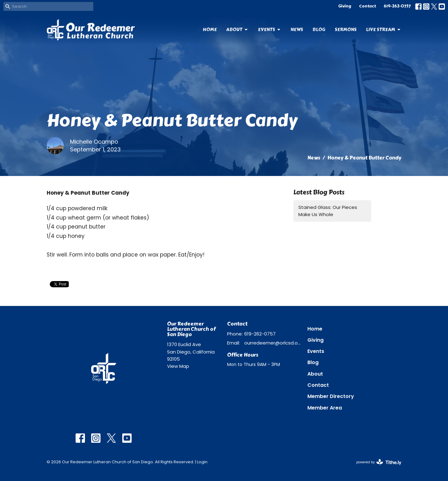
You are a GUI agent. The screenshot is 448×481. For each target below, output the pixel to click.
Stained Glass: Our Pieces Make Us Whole (328, 211)
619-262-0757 (397, 6)
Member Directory (331, 396)
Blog (319, 30)
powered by (379, 462)
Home (210, 30)
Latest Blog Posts (319, 192)
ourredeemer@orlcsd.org (273, 343)
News (297, 30)
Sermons (346, 30)
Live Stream (384, 30)
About (237, 30)
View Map (178, 366)
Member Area (325, 408)
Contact (367, 6)
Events (270, 30)
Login (202, 462)
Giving (345, 6)
